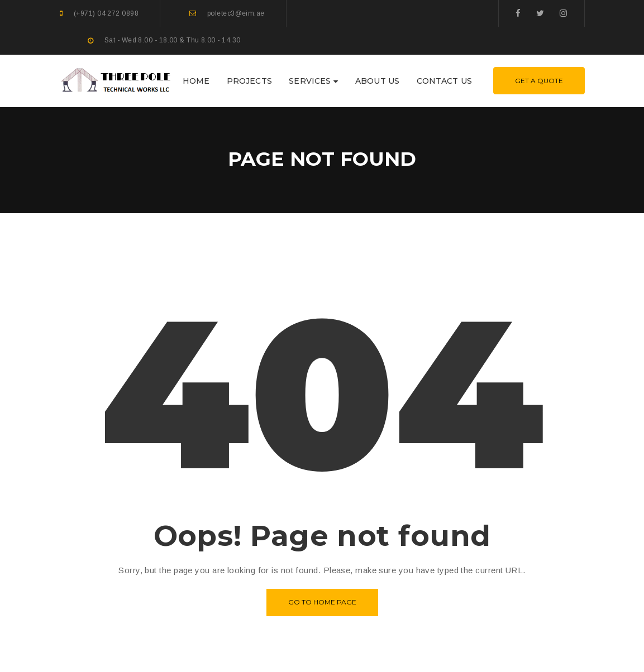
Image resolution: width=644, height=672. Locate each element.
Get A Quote (539, 81)
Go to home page (322, 602)
